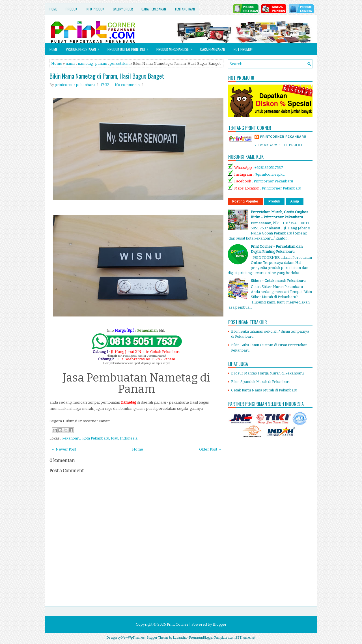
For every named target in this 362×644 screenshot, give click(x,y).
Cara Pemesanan (154, 9)
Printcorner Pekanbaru (273, 181)
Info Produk (95, 9)
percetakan (120, 63)
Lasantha (180, 638)
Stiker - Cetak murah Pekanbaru (278, 281)
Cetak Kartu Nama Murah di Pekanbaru (264, 390)
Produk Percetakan (85, 48)
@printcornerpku (270, 174)
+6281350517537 (269, 168)
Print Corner (178, 624)
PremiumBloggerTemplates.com (212, 638)
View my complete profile (279, 145)
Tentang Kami (185, 9)
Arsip (295, 201)
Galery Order (123, 9)
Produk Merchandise (176, 48)
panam (101, 63)
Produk (71, 9)
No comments (127, 85)
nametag (85, 63)
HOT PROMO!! (243, 49)
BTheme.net (246, 638)
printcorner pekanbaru (283, 137)
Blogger (220, 624)
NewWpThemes (133, 638)
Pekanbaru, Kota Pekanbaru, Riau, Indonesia (100, 438)
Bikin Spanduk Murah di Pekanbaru (261, 382)
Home (53, 9)
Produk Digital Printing (130, 48)
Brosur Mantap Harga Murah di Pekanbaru (267, 373)
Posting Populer (245, 201)
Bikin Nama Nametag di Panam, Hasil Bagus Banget (107, 76)
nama (70, 63)
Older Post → (210, 449)
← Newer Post (64, 449)
